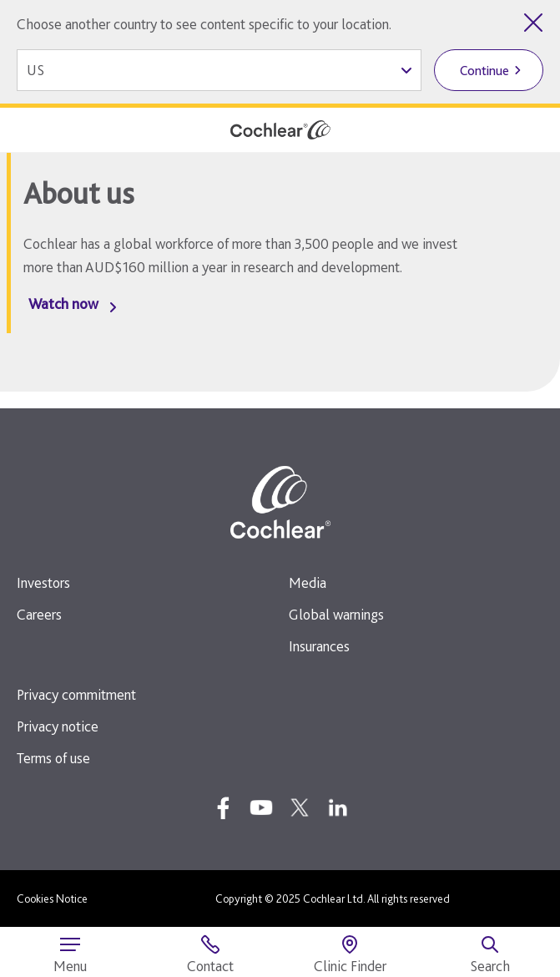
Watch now (63, 304)
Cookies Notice (52, 899)
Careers (39, 614)
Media (308, 582)
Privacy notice (58, 726)
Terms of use (53, 758)
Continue (484, 71)
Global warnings (336, 614)
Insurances (319, 646)
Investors (43, 582)
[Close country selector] (533, 23)
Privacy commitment (76, 694)
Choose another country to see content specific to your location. (204, 24)
